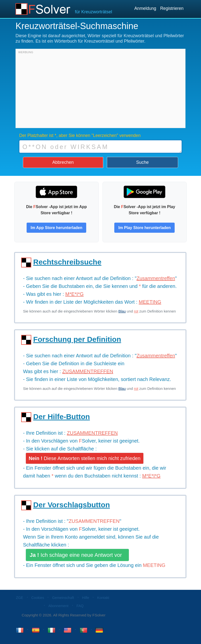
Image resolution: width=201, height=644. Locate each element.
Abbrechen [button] (63, 162)
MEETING (154, 565)
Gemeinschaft (63, 598)
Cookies (38, 598)
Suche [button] (142, 162)
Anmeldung (145, 8)
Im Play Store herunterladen (144, 228)
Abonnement (58, 606)
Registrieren (172, 8)
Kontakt (103, 598)
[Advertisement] (100, 90)
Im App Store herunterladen (56, 228)
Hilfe (86, 598)
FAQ (80, 606)
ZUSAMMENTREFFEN (94, 521)
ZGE (20, 598)
